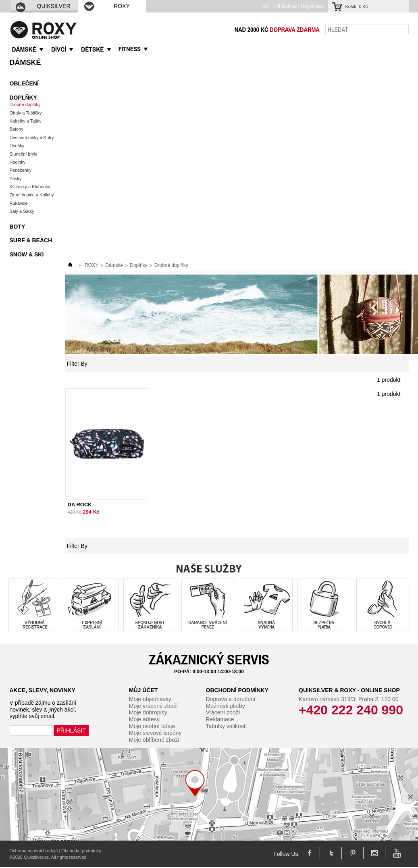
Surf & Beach (31, 240)
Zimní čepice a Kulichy (32, 195)
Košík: (357, 6)
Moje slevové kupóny (155, 733)
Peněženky (21, 170)
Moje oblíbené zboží (154, 740)
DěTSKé (93, 49)
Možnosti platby (226, 706)
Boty (18, 227)
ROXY (106, 6)
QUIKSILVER (43, 6)
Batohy (17, 129)
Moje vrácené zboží (153, 706)
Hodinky (18, 162)
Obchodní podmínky (237, 690)
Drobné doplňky (25, 104)
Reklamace (220, 719)
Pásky (16, 179)
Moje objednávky (150, 699)
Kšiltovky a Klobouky (30, 187)
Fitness (130, 49)
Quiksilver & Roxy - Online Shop (349, 690)
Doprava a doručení (231, 699)
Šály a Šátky (22, 211)
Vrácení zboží (223, 712)
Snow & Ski (27, 254)
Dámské (25, 62)
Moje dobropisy (148, 712)
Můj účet (143, 690)
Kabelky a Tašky (26, 121)
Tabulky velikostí (227, 726)
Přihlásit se (285, 6)
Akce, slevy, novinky (43, 690)
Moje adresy (144, 719)
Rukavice (19, 203)
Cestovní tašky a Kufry (32, 137)
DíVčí (59, 49)
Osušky (17, 146)
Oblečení (24, 83)
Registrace (312, 6)
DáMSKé (24, 49)
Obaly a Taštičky (26, 113)
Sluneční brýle (24, 154)
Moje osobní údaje (152, 726)
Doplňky (23, 98)
